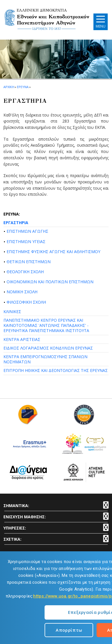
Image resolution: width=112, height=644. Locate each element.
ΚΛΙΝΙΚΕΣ (12, 312)
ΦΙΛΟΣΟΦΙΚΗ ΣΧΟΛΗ (26, 302)
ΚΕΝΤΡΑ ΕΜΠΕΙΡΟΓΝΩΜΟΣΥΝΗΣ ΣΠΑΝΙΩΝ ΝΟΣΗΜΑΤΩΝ (45, 359)
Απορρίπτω (69, 630)
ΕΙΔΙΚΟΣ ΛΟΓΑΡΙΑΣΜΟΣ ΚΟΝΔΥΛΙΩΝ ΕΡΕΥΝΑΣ (48, 348)
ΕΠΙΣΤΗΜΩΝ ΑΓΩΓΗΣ (27, 231)
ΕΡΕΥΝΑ (23, 87)
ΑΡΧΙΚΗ (9, 87)
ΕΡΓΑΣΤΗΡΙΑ (16, 223)
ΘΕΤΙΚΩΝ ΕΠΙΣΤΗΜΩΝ (29, 262)
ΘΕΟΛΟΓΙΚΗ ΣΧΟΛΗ (25, 272)
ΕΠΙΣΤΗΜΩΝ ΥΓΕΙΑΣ (26, 241)
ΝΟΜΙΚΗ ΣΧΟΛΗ (22, 292)
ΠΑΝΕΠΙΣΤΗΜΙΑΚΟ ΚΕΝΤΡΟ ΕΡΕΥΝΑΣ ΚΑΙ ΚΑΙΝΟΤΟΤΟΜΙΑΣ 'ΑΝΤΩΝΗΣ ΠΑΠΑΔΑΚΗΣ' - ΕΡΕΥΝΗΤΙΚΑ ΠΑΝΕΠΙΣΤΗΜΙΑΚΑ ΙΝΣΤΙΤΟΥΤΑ (46, 325)
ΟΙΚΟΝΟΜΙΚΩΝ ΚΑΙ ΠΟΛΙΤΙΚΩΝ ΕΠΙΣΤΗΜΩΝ (50, 282)
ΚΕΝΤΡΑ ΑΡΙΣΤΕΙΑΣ (22, 339)
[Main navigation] (101, 22)
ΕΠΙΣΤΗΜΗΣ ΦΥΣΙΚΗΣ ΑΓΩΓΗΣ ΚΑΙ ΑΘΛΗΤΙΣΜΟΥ (53, 252)
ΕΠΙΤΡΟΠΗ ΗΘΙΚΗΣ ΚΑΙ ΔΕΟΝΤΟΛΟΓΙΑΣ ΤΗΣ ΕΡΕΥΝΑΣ (56, 370)
